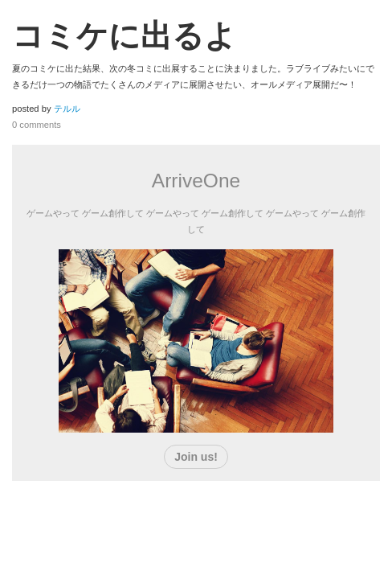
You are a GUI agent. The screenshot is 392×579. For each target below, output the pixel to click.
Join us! (196, 457)
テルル (67, 109)
